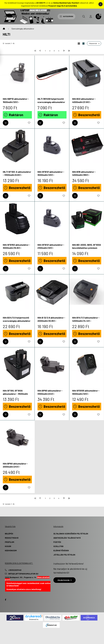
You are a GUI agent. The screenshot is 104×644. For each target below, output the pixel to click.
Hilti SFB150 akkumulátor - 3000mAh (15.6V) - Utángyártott (16, 248)
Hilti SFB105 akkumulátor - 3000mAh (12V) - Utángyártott (86, 394)
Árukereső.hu (34, 619)
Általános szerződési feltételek (71, 534)
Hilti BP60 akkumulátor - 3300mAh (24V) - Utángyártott (50, 394)
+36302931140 (15, 570)
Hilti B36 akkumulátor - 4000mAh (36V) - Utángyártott (84, 175)
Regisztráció (12, 538)
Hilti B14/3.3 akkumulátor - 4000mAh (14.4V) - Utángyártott (86, 321)
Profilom (10, 542)
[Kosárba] (6, 123)
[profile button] (91, 16)
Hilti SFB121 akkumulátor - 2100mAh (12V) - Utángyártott (51, 248)
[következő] (64, 50)
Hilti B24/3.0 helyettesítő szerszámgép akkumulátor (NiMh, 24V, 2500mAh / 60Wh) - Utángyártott (17, 322)
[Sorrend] (94, 43)
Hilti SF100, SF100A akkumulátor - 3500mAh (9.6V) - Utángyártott (15, 394)
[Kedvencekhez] (29, 123)
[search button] (84, 16)
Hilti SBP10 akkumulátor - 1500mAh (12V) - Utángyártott (16, 102)
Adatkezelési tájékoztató (67, 538)
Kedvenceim (11, 550)
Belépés (9, 534)
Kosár (8, 546)
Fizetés (57, 542)
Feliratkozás (65, 580)
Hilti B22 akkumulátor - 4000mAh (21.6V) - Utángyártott (84, 102)
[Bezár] (101, 4)
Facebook (5, 600)
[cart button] (98, 16)
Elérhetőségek (61, 550)
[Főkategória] (4, 29)
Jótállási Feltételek (64, 555)
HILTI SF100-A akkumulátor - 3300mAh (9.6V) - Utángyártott (17, 175)
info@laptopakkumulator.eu (23, 574)
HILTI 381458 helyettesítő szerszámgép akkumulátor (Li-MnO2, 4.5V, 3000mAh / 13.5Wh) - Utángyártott (51, 103)
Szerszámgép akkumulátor (23, 29)
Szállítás (58, 546)
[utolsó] (69, 50)
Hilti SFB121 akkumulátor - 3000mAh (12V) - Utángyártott (51, 175)
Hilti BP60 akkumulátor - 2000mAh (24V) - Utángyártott (15, 467)
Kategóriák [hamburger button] (66, 16)
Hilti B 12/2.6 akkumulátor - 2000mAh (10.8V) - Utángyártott (51, 321)
